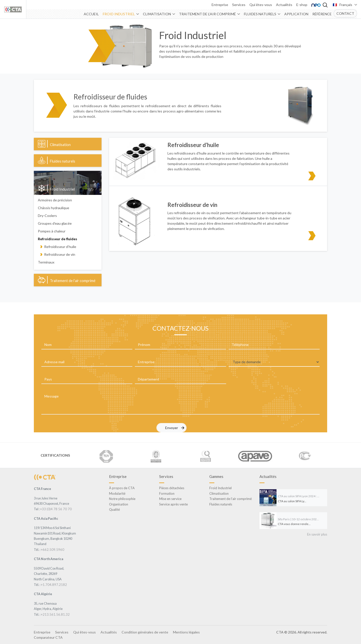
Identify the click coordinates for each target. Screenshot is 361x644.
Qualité (114, 509)
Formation (167, 493)
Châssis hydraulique (54, 208)
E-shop (302, 5)
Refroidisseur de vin (60, 254)
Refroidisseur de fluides (58, 239)
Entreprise (220, 5)
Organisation (119, 504)
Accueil (91, 14)
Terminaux (46, 262)
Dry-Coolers (47, 216)
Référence (322, 14)
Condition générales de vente (145, 632)
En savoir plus (317, 534)
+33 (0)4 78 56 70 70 (56, 509)
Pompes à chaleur (52, 231)
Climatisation (157, 14)
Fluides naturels (260, 14)
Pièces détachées (172, 488)
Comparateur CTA (48, 637)
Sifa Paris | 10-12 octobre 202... (298, 519)
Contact (345, 13)
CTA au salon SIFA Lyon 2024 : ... (299, 496)
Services (239, 5)
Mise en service (170, 499)
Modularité (117, 493)
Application (296, 14)
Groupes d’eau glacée (55, 223)
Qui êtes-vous (261, 5)
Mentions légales (186, 632)
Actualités (284, 5)
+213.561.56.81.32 (55, 614)
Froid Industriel (119, 14)
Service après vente (173, 504)
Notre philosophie (122, 499)
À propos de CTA (122, 488)
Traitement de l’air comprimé (207, 14)
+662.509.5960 (53, 550)
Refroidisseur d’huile (60, 247)
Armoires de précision (55, 200)
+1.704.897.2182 (54, 585)
